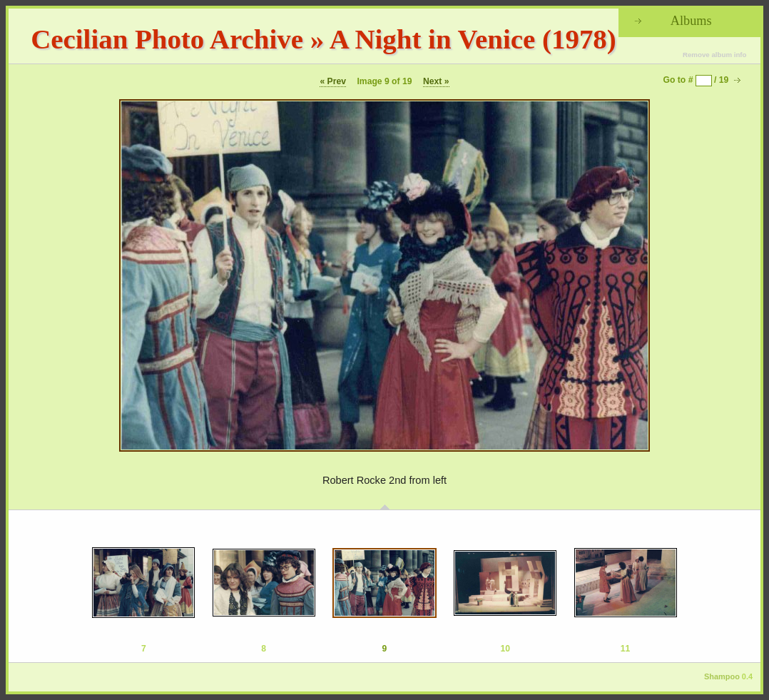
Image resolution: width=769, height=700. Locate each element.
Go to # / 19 (696, 80)
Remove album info (715, 55)
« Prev (333, 81)
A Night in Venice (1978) (473, 39)
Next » (436, 81)
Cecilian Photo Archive (167, 39)
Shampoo (722, 676)
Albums (691, 21)
